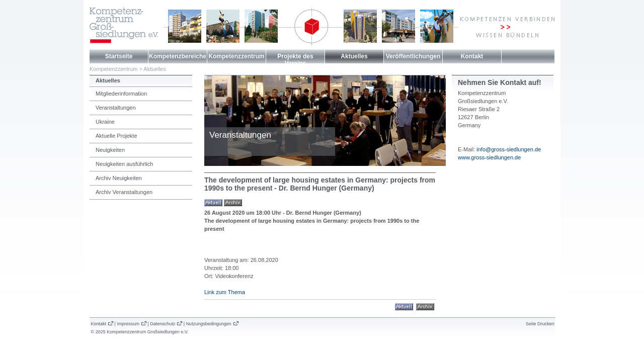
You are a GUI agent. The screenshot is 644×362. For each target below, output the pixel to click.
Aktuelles (354, 56)
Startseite (119, 56)
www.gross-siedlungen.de (489, 157)
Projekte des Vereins (295, 60)
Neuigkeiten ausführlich (124, 164)
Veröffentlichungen (413, 56)
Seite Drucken (540, 324)
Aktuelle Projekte (116, 136)
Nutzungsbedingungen (209, 324)
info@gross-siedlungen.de (509, 149)
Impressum (128, 324)
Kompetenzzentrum (236, 56)
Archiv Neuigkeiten (119, 178)
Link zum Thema (225, 292)
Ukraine (105, 122)
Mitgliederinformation (121, 94)
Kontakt (472, 56)
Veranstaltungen (116, 108)
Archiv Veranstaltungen (124, 192)
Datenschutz (163, 324)
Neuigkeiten (110, 150)
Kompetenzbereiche (178, 56)
